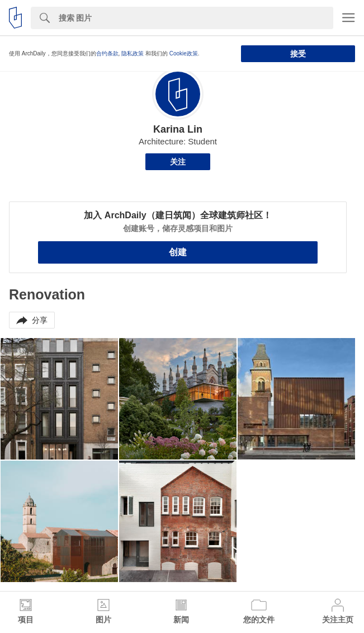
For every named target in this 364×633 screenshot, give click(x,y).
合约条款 (107, 53)
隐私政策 (133, 53)
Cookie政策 (184, 53)
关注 (178, 162)
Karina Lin (178, 129)
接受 (298, 54)
